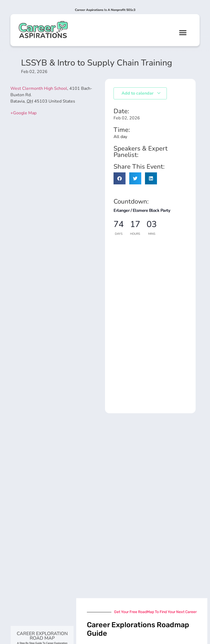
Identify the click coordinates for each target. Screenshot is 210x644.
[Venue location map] (54, 163)
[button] (183, 32)
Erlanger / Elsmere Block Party (142, 210)
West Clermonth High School (39, 88)
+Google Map (23, 113)
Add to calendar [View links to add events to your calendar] (141, 93)
